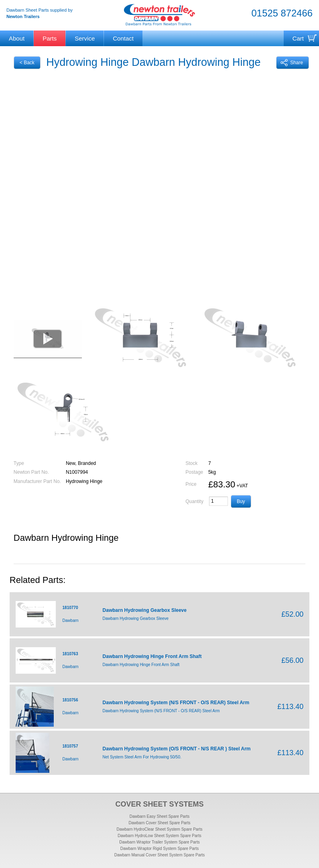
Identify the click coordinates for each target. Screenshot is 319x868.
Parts (50, 38)
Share (292, 63)
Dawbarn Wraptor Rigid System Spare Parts (159, 849)
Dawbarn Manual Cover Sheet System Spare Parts (160, 855)
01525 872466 (282, 13)
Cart (298, 38)
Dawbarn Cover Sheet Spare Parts (160, 823)
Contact (123, 38)
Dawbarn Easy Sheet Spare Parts (160, 816)
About (17, 38)
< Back (27, 63)
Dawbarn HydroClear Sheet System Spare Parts (160, 829)
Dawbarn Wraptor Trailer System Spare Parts (159, 842)
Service (85, 38)
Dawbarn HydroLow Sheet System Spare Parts (159, 836)
